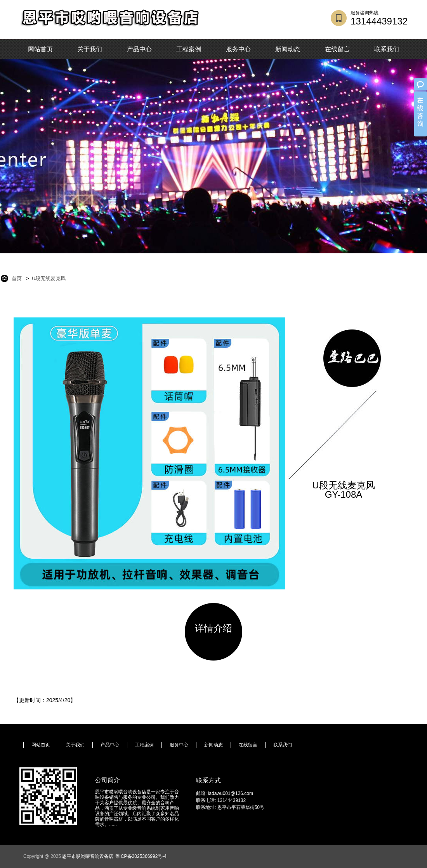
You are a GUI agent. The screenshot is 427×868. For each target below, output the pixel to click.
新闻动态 (288, 49)
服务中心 (238, 49)
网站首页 (40, 49)
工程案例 (189, 49)
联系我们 (387, 49)
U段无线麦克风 (49, 278)
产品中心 (139, 49)
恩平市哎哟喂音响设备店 (88, 856)
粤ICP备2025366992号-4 (141, 856)
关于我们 (90, 49)
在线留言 (337, 49)
